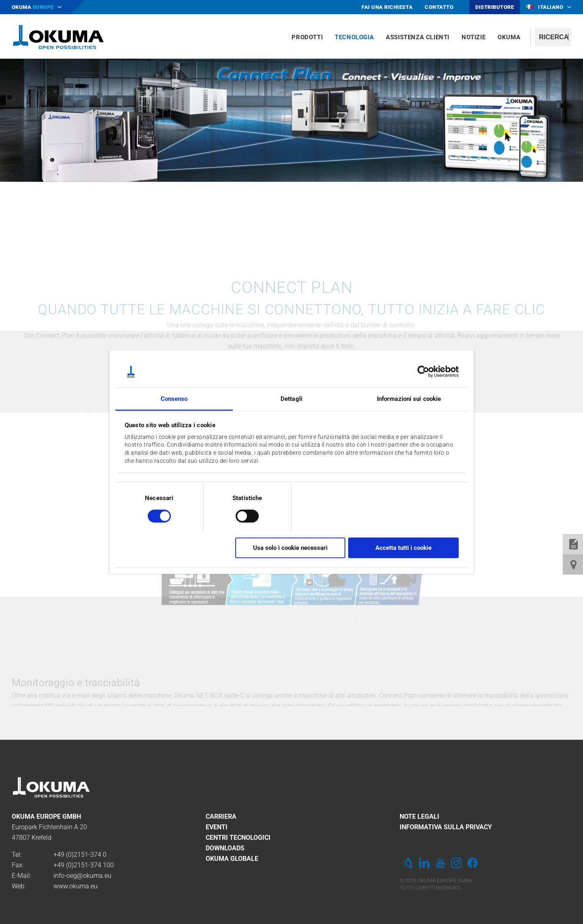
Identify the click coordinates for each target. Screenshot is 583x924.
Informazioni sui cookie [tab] (409, 398)
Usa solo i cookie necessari (290, 548)
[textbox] (553, 37)
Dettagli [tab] (291, 398)
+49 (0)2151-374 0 (80, 855)
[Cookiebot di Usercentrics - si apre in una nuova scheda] (423, 372)
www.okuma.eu (76, 886)
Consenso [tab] (174, 398)
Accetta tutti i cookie (403, 548)
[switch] (241, 515)
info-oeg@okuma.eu (82, 876)
